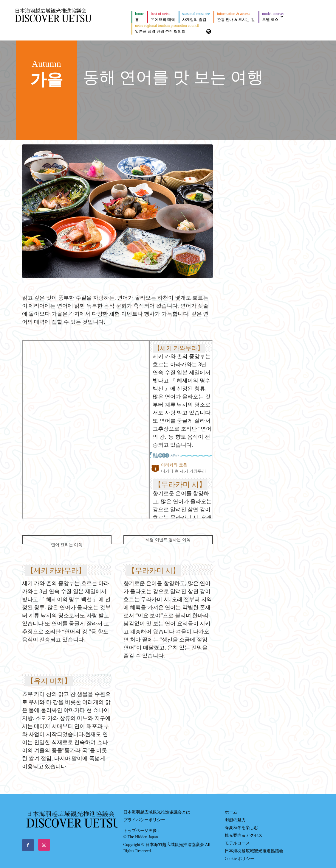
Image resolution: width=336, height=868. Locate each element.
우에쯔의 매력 (163, 17)
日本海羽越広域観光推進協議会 (254, 846)
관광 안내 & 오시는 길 (236, 17)
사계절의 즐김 (196, 17)
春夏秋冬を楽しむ (241, 823)
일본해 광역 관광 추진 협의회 (167, 28)
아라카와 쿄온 (174, 465)
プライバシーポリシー (144, 815)
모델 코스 (273, 17)
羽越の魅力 (235, 815)
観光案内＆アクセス (244, 830)
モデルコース (237, 838)
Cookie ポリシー (240, 854)
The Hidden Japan (143, 832)
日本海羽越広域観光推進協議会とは (157, 807)
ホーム (231, 807)
